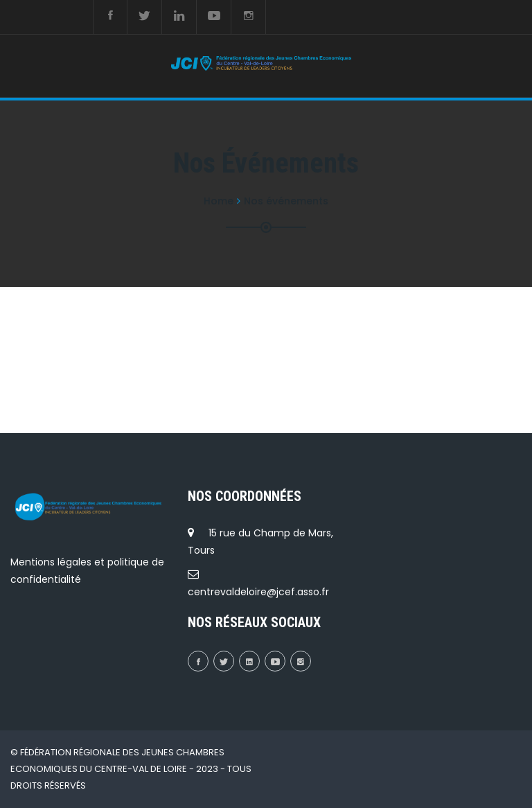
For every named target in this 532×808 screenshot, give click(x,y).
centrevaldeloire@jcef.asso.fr (258, 592)
